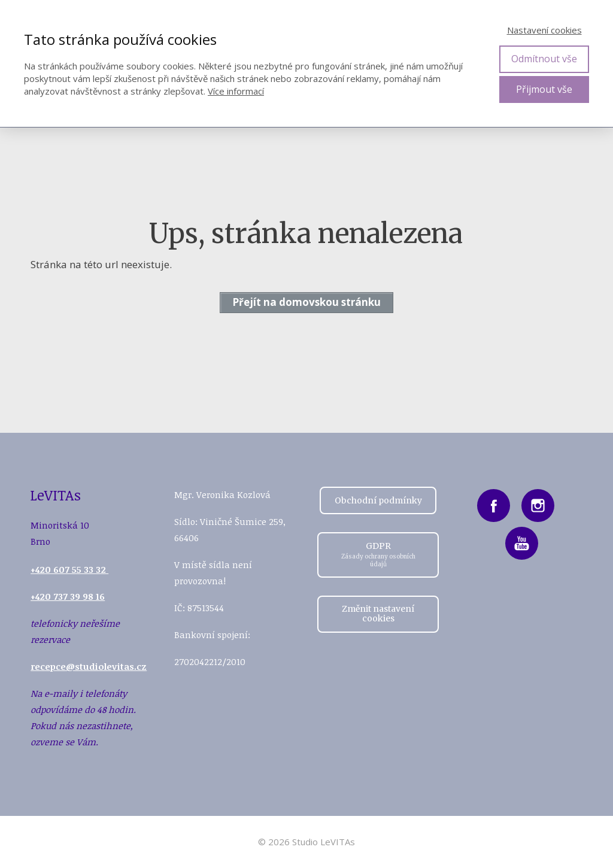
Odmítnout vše (544, 59)
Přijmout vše (544, 89)
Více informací (236, 91)
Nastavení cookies (544, 30)
